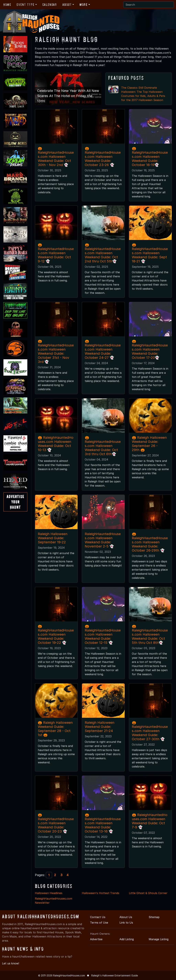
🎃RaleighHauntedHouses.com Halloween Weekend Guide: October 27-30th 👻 (150, 731)
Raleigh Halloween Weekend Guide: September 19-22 (53, 538)
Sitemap (154, 917)
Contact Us (98, 917)
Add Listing (127, 939)
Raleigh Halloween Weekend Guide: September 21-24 (100, 727)
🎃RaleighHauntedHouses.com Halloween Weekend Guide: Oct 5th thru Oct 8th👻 (150, 634)
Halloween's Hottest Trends (101, 893)
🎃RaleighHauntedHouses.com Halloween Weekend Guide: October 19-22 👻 (56, 634)
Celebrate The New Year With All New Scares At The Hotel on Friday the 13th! (68, 96)
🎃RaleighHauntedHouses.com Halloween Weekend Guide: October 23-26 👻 (103, 157)
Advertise (96, 939)
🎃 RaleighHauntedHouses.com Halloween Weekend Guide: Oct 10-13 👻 (56, 444)
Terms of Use (99, 923)
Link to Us (126, 923)
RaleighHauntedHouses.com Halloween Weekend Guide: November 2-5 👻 (103, 540)
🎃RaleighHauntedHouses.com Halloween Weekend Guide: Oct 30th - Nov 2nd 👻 (56, 157)
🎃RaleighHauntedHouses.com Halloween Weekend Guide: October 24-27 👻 (103, 349)
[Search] (149, 5)
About (67, 5)
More (84, 5)
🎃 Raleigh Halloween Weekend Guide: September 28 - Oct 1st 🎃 (55, 729)
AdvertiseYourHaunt (15, 502)
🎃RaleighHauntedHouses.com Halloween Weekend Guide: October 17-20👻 (150, 349)
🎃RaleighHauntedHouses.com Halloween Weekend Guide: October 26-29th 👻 (150, 542)
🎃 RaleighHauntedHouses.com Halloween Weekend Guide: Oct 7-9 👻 (150, 821)
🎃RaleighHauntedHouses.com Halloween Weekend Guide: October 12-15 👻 (103, 634)
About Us (126, 917)
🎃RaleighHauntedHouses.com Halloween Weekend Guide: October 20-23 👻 (56, 823)
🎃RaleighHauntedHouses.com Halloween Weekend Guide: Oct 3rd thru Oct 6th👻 (103, 446)
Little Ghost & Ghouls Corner (148, 893)
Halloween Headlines (49, 893)
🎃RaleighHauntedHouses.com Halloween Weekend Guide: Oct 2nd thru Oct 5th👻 (103, 253)
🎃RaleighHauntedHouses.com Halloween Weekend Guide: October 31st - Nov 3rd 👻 (56, 351)
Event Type (26, 5)
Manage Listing (159, 939)
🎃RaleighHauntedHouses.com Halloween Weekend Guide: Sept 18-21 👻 (150, 253)
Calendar (50, 5)
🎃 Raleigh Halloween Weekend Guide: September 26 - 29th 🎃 (149, 444)
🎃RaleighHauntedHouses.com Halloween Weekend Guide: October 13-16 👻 (103, 823)
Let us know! (11, 963)
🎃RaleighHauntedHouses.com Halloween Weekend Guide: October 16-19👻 (150, 157)
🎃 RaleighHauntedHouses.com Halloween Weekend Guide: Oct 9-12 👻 (56, 253)
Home (7, 5)
